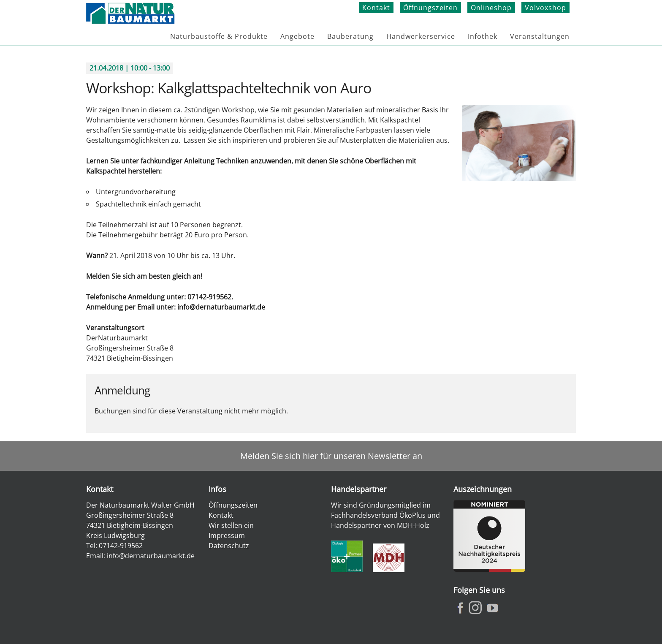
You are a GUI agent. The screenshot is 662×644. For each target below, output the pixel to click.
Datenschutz (229, 546)
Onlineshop (491, 8)
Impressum (227, 535)
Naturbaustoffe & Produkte (219, 36)
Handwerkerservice (421, 36)
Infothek (483, 36)
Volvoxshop (545, 8)
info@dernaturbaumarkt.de (151, 556)
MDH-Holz (413, 525)
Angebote (297, 36)
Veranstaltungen (540, 36)
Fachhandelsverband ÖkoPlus (378, 515)
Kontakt (376, 8)
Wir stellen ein (231, 525)
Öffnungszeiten (430, 8)
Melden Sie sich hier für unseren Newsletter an (331, 456)
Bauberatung (350, 36)
